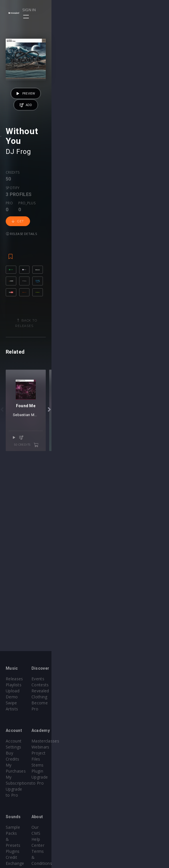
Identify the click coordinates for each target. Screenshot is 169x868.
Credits (13, 269)
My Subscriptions (22, 753)
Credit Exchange (21, 809)
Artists (12, 703)
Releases (14, 679)
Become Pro (103, 697)
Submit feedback (107, 821)
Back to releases (87, 398)
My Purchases (19, 747)
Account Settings (22, 735)
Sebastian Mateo (74, 605)
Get (104, 275)
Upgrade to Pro (21, 759)
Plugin (96, 759)
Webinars (99, 741)
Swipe (11, 697)
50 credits (144, 628)
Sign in (144, 10)
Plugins (13, 803)
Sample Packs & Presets (29, 797)
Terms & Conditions (110, 809)
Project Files (102, 747)
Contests (99, 685)
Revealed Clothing (108, 691)
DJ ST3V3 (101, 605)
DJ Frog (18, 248)
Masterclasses (104, 735)
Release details (133, 274)
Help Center (102, 803)
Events (97, 679)
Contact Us (101, 827)
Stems (97, 753)
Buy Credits (17, 741)
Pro (60, 269)
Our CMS (99, 797)
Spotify (32, 269)
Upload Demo (19, 691)
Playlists (14, 685)
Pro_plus (77, 269)
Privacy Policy (104, 815)
